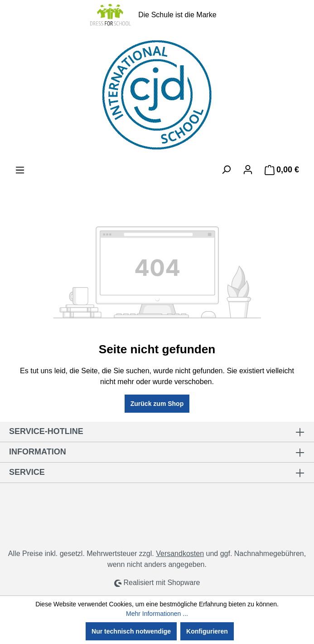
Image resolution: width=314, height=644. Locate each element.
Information (38, 452)
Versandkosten (180, 554)
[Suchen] (226, 170)
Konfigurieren (207, 631)
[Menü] (20, 170)
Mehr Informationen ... (157, 614)
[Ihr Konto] (248, 170)
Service (27, 472)
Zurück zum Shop (157, 404)
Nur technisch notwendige (131, 631)
